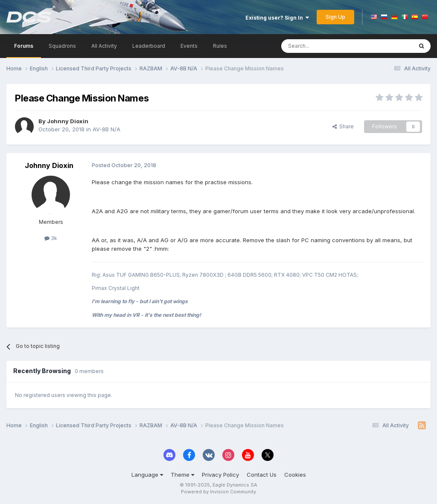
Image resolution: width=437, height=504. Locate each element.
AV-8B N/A (106, 129)
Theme (182, 475)
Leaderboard (149, 46)
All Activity (104, 46)
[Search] (325, 46)
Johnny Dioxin (68, 121)
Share (343, 126)
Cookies (295, 475)
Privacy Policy (220, 475)
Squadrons (62, 46)
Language (147, 475)
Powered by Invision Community (218, 492)
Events (189, 46)
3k (51, 238)
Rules (220, 46)
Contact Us (262, 475)
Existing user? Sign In (277, 18)
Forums (24, 46)
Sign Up (335, 17)
